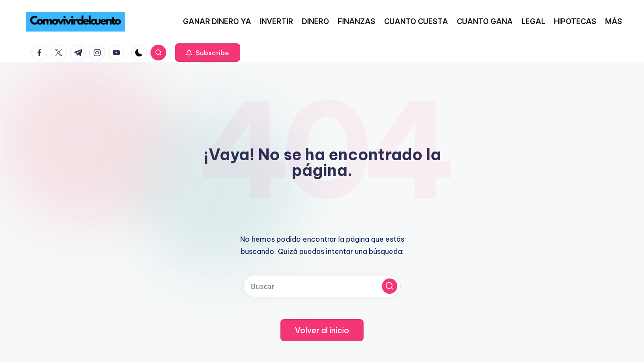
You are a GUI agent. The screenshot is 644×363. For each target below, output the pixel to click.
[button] (208, 53)
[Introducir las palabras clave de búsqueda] (322, 286)
